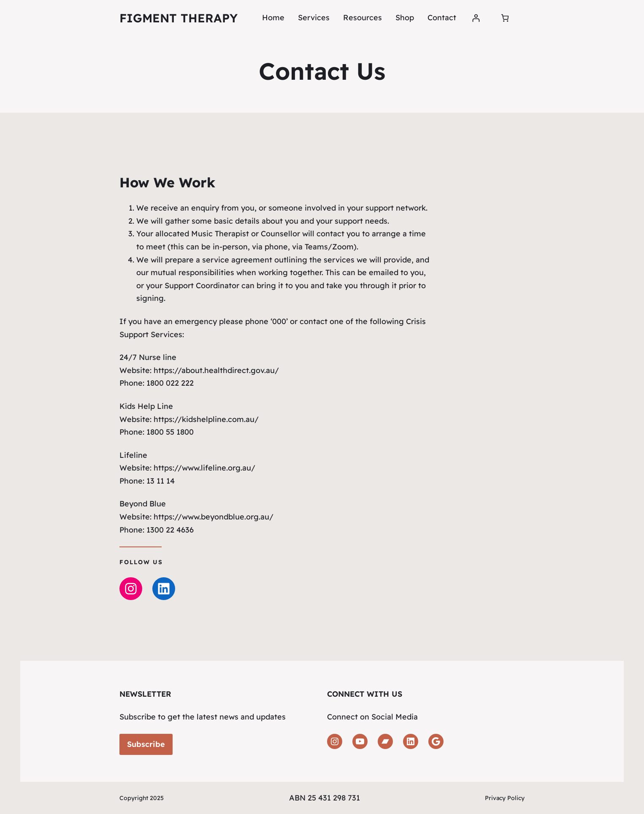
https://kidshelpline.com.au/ (205, 419)
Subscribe (146, 744)
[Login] (476, 18)
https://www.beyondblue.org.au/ (212, 517)
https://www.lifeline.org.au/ (203, 468)
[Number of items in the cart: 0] (505, 18)
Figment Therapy (179, 18)
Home (273, 18)
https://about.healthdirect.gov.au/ (215, 370)
